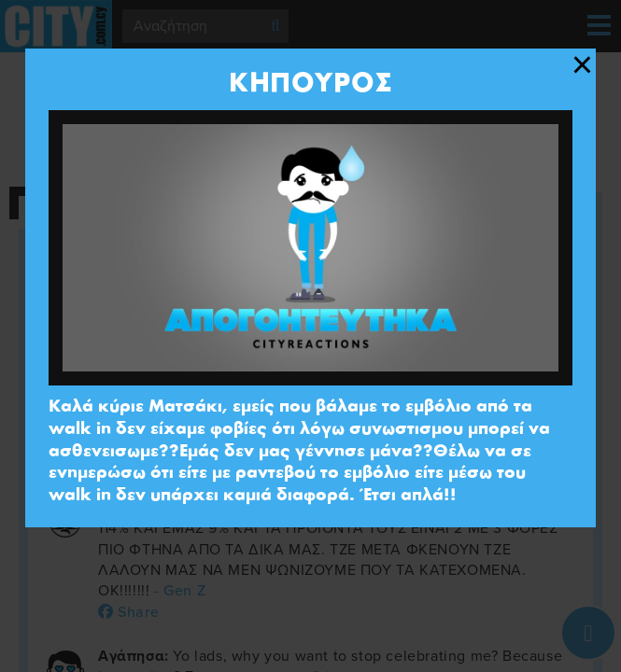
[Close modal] (582, 65)
